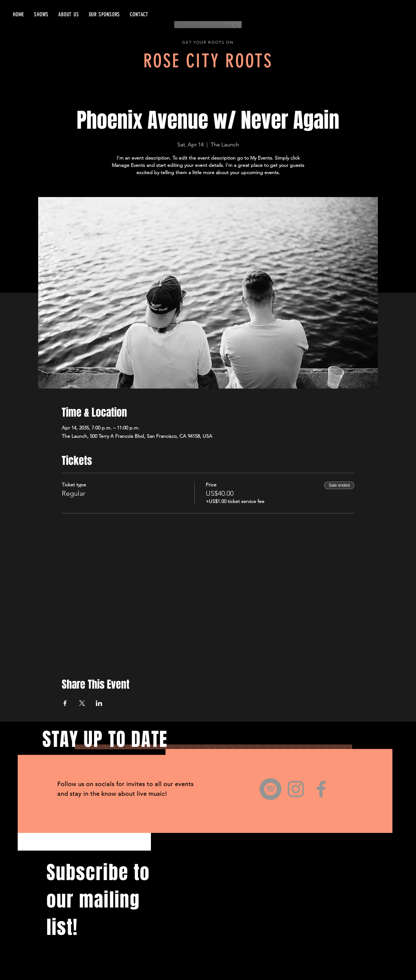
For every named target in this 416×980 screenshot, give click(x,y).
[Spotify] (270, 789)
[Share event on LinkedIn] (99, 703)
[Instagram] (296, 789)
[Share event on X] (82, 703)
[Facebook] (321, 789)
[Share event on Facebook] (65, 703)
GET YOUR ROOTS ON (208, 42)
